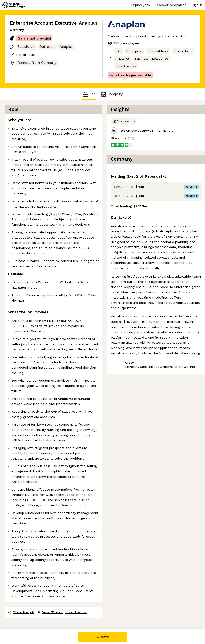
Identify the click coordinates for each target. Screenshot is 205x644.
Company (112, 94)
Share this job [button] (21, 612)
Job (89, 94)
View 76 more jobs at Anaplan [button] (62, 612)
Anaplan (88, 23)
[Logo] (14, 5)
